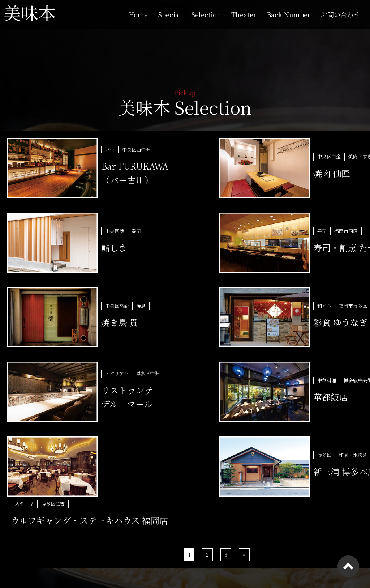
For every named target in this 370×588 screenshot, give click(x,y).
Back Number (289, 14)
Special (169, 14)
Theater (244, 14)
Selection (206, 14)
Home (138, 14)
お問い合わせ (340, 14)
